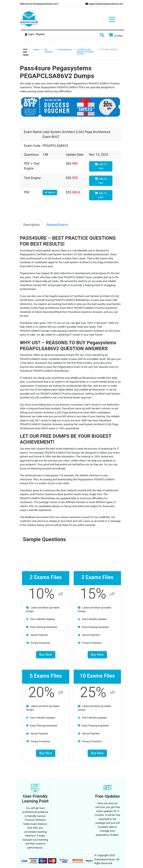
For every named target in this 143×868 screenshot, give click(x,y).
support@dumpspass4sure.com (104, 4)
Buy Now (46, 655)
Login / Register (35, 34)
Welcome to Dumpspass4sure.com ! (39, 4)
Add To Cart (101, 166)
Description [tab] (31, 225)
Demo (50, 193)
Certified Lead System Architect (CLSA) (85, 52)
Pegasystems (65, 50)
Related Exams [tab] (57, 225)
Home (36, 50)
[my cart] (116, 35)
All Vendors (49, 51)
